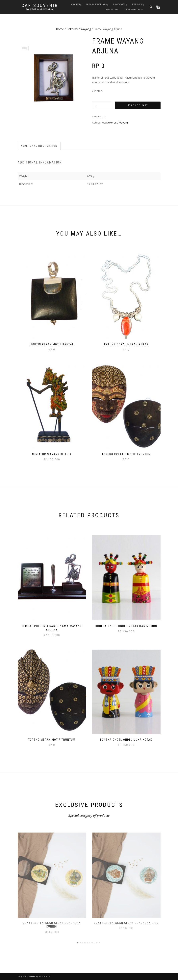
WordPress (44, 976)
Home (60, 29)
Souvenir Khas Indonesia (40, 10)
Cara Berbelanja (134, 10)
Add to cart (139, 105)
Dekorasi (75, 4)
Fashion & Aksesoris (96, 4)
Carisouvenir (40, 6)
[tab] (39, 146)
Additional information (39, 146)
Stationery (137, 4)
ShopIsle (22, 976)
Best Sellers (112, 10)
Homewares (119, 4)
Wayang (86, 29)
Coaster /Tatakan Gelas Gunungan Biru (126, 923)
